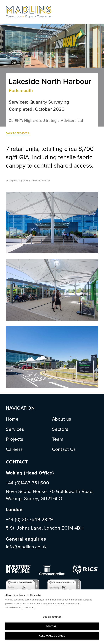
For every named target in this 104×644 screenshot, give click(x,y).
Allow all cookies (52, 636)
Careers (14, 449)
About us (62, 419)
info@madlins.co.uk (26, 547)
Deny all (52, 626)
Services (15, 429)
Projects (15, 439)
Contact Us (64, 449)
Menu (95, 12)
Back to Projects (17, 133)
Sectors (60, 429)
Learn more (28, 607)
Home (12, 419)
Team (58, 439)
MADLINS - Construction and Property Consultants (29, 12)
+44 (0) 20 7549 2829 (29, 520)
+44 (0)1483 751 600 (28, 483)
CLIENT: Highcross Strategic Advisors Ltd (46, 121)
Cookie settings (52, 617)
